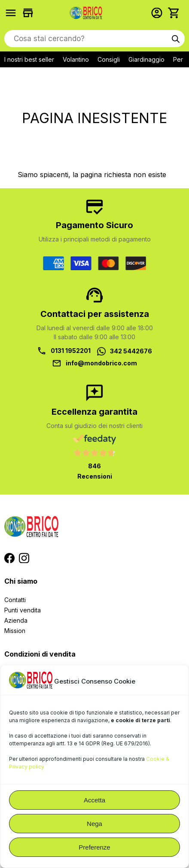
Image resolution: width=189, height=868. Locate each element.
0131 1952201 (71, 351)
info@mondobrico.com (101, 363)
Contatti (15, 600)
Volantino (76, 59)
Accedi (159, 13)
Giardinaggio (146, 59)
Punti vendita (23, 610)
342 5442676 (131, 351)
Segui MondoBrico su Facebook (9, 558)
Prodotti (13, 13)
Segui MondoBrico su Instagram (24, 558)
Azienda (16, 620)
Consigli (109, 59)
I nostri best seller (29, 59)
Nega (94, 824)
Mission (15, 631)
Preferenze (94, 847)
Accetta (94, 800)
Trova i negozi (30, 13)
